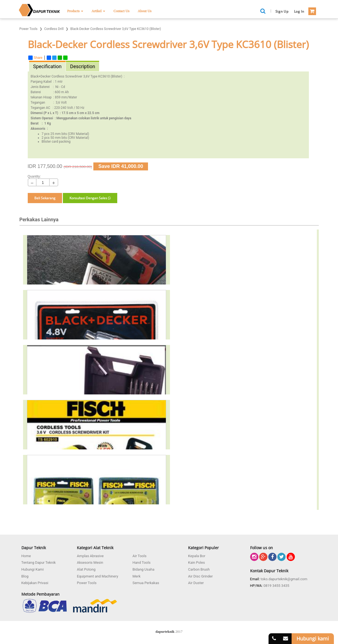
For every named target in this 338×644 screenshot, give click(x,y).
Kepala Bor (197, 556)
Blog (25, 576)
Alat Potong (86, 569)
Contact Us (121, 11)
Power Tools (87, 583)
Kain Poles (196, 563)
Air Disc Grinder (200, 576)
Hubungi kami (313, 639)
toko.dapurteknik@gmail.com (284, 579)
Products (75, 11)
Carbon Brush (199, 569)
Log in (299, 11)
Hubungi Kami (33, 569)
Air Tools (140, 556)
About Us (145, 11)
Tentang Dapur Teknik (39, 563)
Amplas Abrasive (90, 556)
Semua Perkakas (146, 583)
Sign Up (282, 11)
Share (35, 58)
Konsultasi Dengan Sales (90, 198)
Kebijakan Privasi (35, 583)
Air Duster (196, 583)
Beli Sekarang (45, 198)
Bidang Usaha (144, 569)
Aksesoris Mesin (90, 563)
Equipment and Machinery (97, 576)
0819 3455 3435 (276, 586)
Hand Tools (142, 563)
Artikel (98, 11)
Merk (137, 576)
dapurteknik (165, 631)
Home (26, 556)
